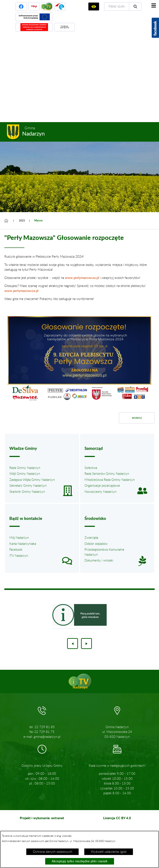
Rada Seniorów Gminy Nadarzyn (107, 474)
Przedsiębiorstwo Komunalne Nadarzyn (104, 552)
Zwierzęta (91, 538)
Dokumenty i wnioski (99, 561)
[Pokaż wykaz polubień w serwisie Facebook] (155, 28)
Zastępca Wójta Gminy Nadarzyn (32, 480)
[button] (79, 401)
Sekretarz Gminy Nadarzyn (28, 486)
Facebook (16, 550)
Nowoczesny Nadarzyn (100, 492)
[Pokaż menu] (154, 5)
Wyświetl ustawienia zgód (109, 852)
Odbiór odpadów (96, 544)
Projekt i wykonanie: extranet (42, 818)
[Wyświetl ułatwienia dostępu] (94, 7)
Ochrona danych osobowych (52, 852)
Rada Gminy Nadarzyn (25, 468)
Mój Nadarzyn (19, 538)
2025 (22, 221)
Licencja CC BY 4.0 (117, 818)
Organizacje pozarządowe (102, 486)
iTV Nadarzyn (19, 556)
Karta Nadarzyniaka (23, 544)
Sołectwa (91, 468)
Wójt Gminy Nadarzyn (25, 474)
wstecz (137, 418)
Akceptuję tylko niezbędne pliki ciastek (80, 861)
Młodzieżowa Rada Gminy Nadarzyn (110, 480)
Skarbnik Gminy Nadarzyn (27, 492)
